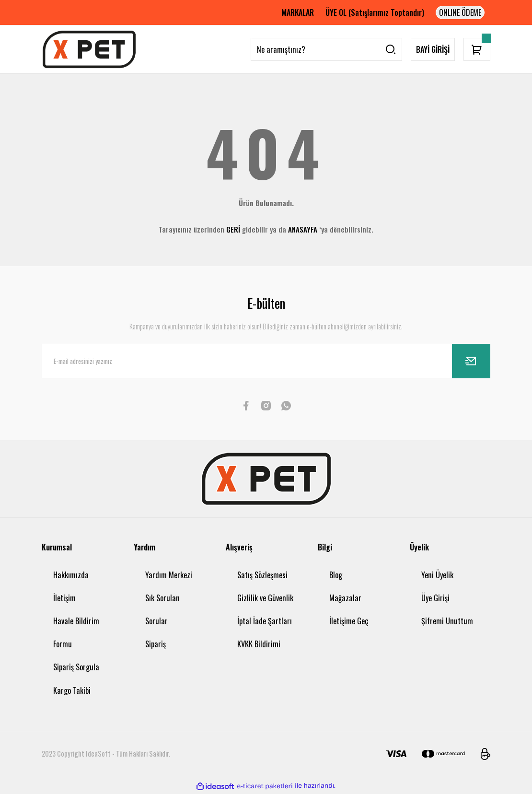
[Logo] (89, 49)
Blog (336, 575)
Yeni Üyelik (437, 575)
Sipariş (156, 644)
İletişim (64, 598)
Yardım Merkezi (169, 575)
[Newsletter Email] (266, 361)
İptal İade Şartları (265, 621)
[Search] (326, 49)
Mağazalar (345, 598)
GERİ (233, 229)
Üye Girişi (435, 598)
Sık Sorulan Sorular (162, 609)
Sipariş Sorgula (76, 667)
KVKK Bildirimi (259, 644)
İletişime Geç (349, 621)
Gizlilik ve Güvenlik (265, 598)
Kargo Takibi (72, 690)
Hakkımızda (71, 575)
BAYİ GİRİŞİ (433, 49)
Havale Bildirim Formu (76, 632)
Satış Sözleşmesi (262, 575)
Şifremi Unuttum (447, 621)
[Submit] (471, 361)
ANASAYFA (303, 229)
